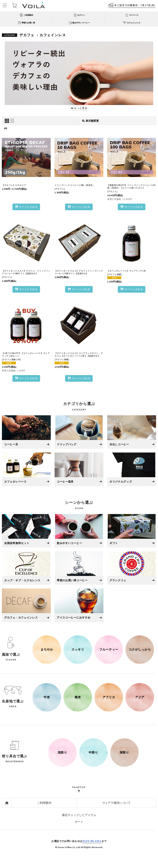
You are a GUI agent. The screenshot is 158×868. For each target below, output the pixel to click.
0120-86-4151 (92, 841)
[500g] (93, 753)
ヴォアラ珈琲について (116, 803)
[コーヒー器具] (79, 469)
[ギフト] (132, 531)
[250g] (62, 753)
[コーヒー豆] (26, 432)
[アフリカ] (109, 697)
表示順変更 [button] (91, 121)
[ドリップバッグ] (79, 432)
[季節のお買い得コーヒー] (79, 568)
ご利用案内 (44, 803)
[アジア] (140, 697)
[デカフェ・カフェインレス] (26, 605)
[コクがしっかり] (140, 650)
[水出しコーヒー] (132, 432)
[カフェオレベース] (26, 469)
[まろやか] (47, 650)
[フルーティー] (109, 650)
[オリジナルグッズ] (132, 469)
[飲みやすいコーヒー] (79, 531)
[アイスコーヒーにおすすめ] (79, 605)
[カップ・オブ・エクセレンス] (26, 568)
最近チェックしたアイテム (79, 815)
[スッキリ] (78, 650)
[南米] (78, 697)
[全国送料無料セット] (26, 531)
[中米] (47, 697)
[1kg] (124, 753)
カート (79, 822)
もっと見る (79, 108)
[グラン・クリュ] (132, 568)
